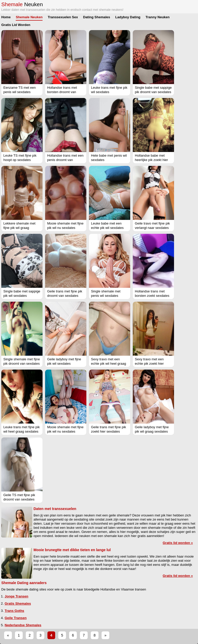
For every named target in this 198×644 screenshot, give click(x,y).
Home (6, 17)
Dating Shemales (97, 17)
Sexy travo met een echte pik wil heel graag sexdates (109, 364)
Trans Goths (14, 611)
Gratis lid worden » (178, 543)
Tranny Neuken (158, 17)
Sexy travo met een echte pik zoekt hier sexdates (149, 364)
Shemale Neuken (29, 17)
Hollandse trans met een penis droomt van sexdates (65, 160)
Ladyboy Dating (128, 17)
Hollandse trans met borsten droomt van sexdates (62, 92)
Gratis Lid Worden (16, 25)
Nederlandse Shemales (23, 625)
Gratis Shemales (18, 603)
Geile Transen (16, 618)
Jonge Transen (16, 596)
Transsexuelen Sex (63, 17)
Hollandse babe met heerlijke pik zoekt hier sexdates (151, 160)
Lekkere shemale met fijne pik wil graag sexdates (19, 228)
